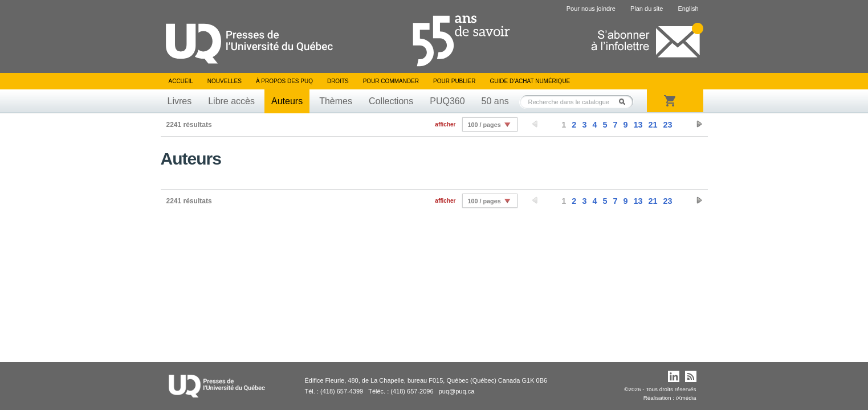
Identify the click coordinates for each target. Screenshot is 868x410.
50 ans (495, 101)
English (688, 9)
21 (653, 125)
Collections (391, 101)
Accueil (181, 81)
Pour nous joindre (591, 9)
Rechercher (625, 102)
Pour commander (391, 81)
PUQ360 (447, 101)
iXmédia (686, 398)
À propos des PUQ (284, 81)
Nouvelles (225, 81)
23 (667, 125)
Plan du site (647, 9)
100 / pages (484, 125)
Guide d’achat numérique (530, 81)
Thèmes (336, 101)
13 (638, 125)
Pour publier (454, 81)
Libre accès (231, 101)
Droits (338, 81)
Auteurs (287, 101)
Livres (180, 101)
